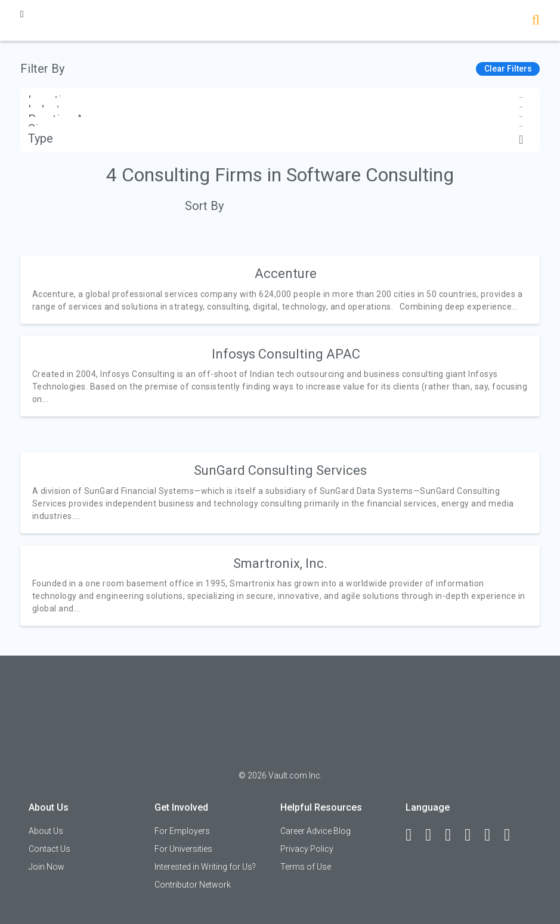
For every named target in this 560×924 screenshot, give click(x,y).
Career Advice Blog (315, 831)
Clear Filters (508, 69)
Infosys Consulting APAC (286, 354)
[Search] (536, 21)
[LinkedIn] (434, 835)
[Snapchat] (512, 835)
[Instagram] (473, 835)
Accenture (286, 274)
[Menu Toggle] (22, 14)
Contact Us (49, 849)
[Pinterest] (493, 835)
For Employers (182, 831)
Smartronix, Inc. (280, 563)
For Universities (183, 849)
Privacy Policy (307, 849)
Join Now (47, 867)
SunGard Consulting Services (280, 470)
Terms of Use (306, 867)
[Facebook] (414, 835)
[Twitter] (453, 835)
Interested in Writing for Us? (205, 867)
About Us (46, 831)
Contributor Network (193, 885)
